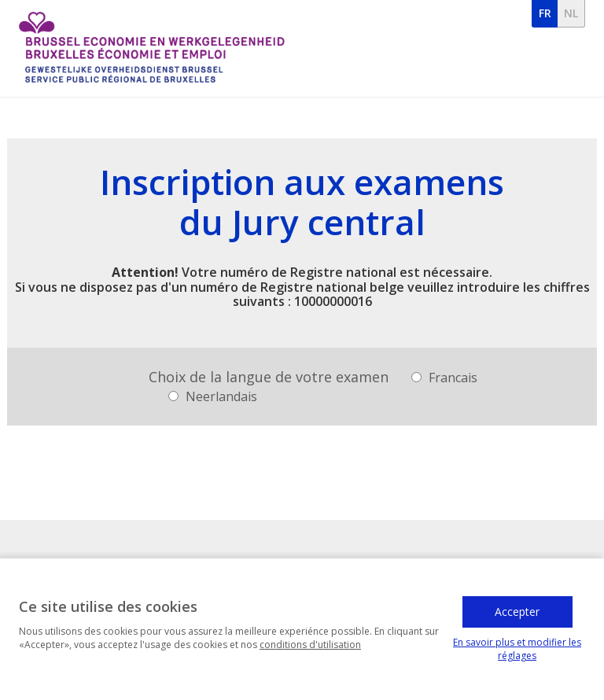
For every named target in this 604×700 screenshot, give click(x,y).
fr (545, 13)
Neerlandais (213, 396)
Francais (444, 378)
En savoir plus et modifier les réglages (517, 653)
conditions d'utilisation (310, 648)
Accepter (517, 615)
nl (571, 13)
